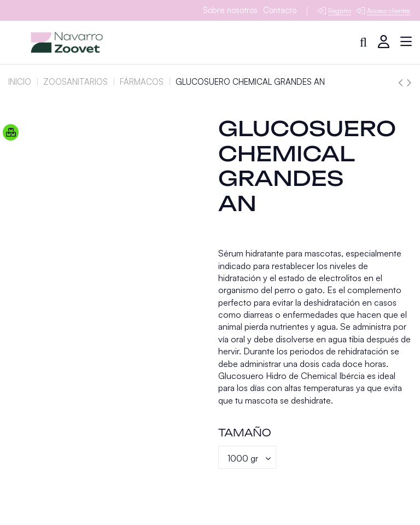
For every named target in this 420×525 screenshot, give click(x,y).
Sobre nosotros (230, 10)
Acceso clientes (389, 11)
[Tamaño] (247, 457)
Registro (340, 11)
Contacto (280, 10)
